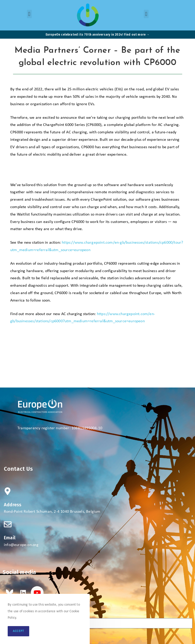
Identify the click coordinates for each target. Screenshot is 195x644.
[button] (29, 14)
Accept (18, 631)
